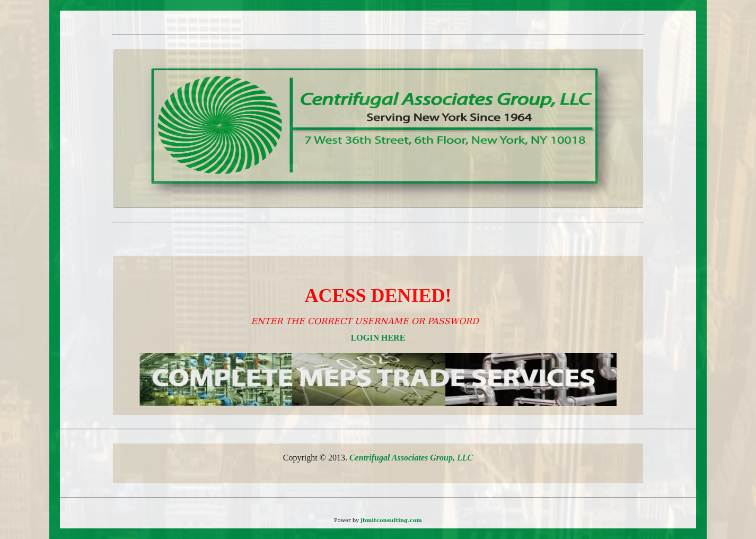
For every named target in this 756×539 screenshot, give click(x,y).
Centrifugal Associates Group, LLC (411, 458)
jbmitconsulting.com (391, 520)
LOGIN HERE (378, 338)
